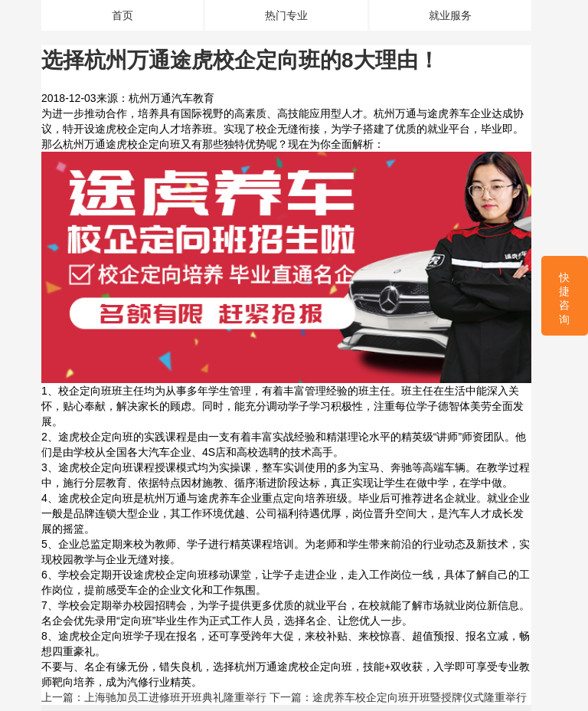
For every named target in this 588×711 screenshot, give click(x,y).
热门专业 (286, 15)
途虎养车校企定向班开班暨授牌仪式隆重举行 (420, 697)
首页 (122, 15)
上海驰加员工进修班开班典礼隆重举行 (175, 697)
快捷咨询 (564, 298)
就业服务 (450, 15)
